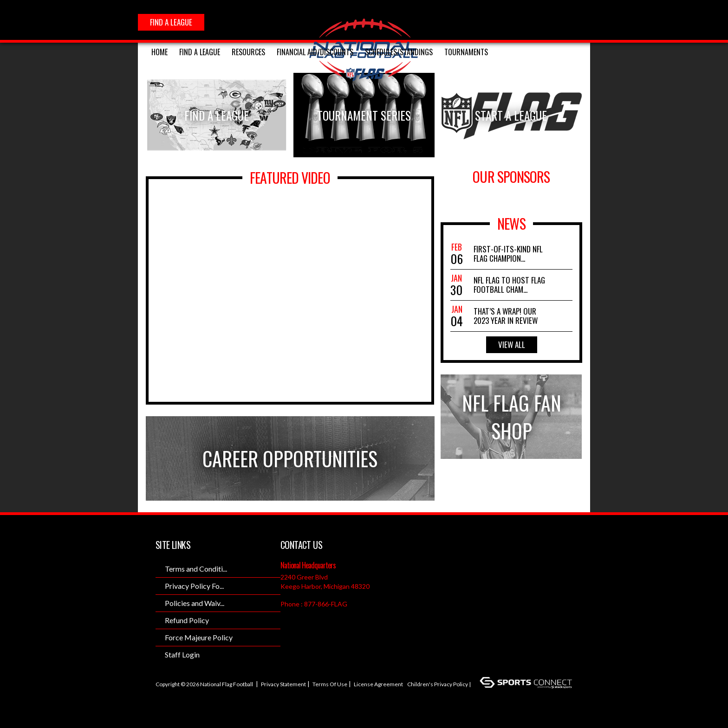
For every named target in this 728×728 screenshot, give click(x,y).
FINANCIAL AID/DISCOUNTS (315, 52)
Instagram (521, 22)
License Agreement (378, 684)
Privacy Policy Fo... (194, 586)
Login (166, 699)
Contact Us (301, 545)
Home (159, 52)
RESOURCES (248, 52)
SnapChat (562, 22)
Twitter (541, 22)
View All (512, 345)
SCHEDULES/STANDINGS (399, 52)
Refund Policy (187, 620)
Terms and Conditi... (196, 569)
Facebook (500, 22)
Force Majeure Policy (199, 637)
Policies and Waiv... (195, 603)
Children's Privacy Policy (438, 684)
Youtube (582, 22)
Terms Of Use (330, 684)
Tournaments (466, 52)
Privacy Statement (283, 684)
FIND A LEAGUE (171, 22)
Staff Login (182, 654)
